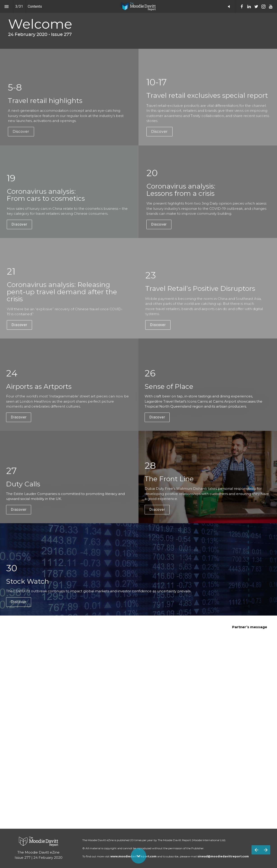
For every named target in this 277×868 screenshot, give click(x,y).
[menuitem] (242, 7)
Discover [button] (21, 132)
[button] (229, 6)
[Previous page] (256, 850)
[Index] (6, 6)
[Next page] (266, 850)
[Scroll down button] (138, 856)
